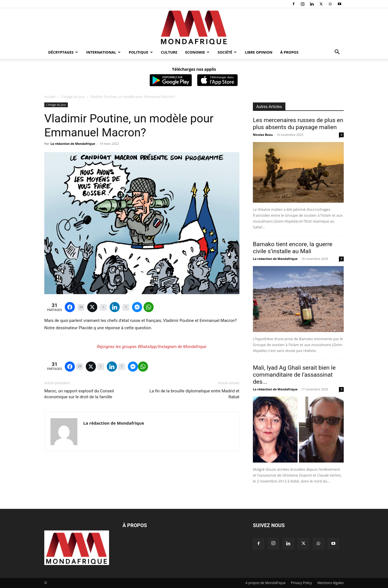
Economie (197, 52)
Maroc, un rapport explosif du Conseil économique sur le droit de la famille (79, 394)
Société (227, 52)
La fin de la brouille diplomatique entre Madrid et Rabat (194, 394)
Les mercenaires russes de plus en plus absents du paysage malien (298, 124)
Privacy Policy (302, 583)
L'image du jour (73, 97)
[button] (337, 53)
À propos (289, 52)
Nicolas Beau (263, 135)
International (103, 52)
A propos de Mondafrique (265, 583)
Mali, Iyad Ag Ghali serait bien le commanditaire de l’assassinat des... (294, 375)
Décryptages (63, 52)
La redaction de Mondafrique (275, 259)
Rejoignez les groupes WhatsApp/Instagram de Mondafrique (152, 347)
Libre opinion (258, 52)
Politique (141, 52)
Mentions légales (331, 583)
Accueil (50, 97)
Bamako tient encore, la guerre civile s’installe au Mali (293, 248)
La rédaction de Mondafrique (73, 144)
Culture (169, 52)
